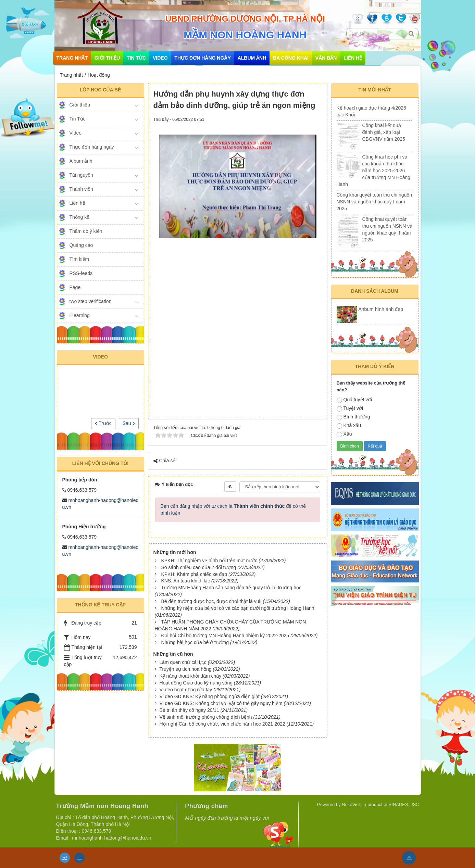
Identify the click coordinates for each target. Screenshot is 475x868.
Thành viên (81, 189)
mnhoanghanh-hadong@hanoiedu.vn (111, 838)
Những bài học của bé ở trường (195, 642)
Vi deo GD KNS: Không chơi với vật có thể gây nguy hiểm (221, 703)
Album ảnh (252, 58)
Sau (129, 423)
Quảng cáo (81, 245)
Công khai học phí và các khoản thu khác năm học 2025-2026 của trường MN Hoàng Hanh (374, 171)
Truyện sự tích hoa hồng (185, 669)
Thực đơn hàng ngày (202, 58)
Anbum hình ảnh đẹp (381, 309)
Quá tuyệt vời (354, 400)
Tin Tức (136, 58)
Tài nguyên (81, 175)
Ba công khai (291, 58)
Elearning (80, 315)
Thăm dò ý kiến (86, 231)
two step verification (91, 301)
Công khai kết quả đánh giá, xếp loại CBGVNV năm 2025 (384, 132)
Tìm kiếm (79, 259)
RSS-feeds (81, 273)
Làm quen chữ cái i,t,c (183, 662)
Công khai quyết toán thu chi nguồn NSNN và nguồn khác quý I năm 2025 (374, 202)
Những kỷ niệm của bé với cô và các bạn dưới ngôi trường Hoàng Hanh (237, 608)
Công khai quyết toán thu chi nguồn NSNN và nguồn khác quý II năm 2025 (387, 229)
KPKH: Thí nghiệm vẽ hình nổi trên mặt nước (209, 561)
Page (75, 287)
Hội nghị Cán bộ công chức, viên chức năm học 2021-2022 (222, 724)
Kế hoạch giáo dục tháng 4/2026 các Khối (371, 111)
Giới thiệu (107, 58)
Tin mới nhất (375, 90)
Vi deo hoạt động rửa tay (186, 690)
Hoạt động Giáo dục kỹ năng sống (196, 683)
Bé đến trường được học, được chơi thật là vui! (211, 601)
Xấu (344, 434)
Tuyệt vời (350, 408)
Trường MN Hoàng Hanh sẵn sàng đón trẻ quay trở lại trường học (231, 588)
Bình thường (353, 417)
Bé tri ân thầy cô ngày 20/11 (189, 710)
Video (160, 58)
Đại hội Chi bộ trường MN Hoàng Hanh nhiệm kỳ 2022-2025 (225, 636)
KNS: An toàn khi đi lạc (185, 581)
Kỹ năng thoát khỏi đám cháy (190, 676)
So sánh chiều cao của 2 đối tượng (198, 567)
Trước (103, 423)
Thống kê (80, 217)
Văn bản (326, 58)
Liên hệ (353, 58)
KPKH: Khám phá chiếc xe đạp (194, 574)
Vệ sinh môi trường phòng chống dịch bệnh (205, 717)
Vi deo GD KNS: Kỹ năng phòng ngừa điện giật (209, 696)
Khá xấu (349, 426)
